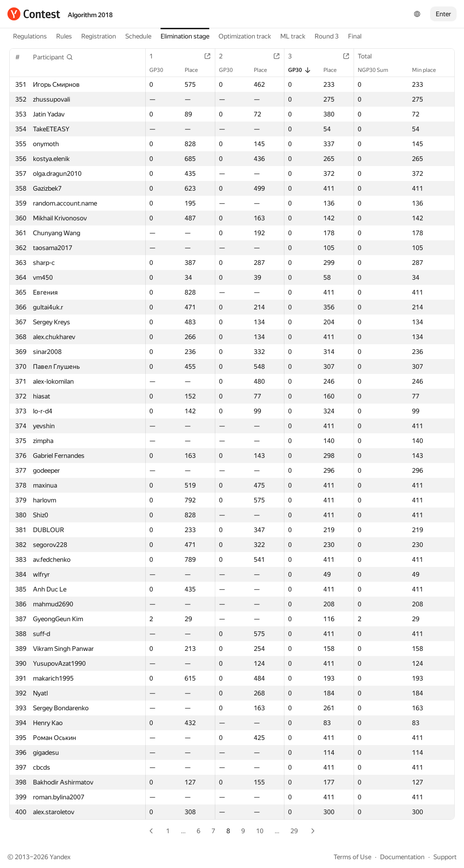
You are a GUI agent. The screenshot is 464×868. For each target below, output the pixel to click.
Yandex (60, 857)
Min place (429, 70)
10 (260, 831)
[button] (53, 57)
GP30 (161, 70)
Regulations (30, 36)
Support (445, 857)
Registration (99, 36)
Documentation (402, 857)
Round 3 (327, 36)
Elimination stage (185, 36)
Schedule (138, 36)
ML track (293, 36)
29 (294, 831)
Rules (64, 36)
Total (369, 56)
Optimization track (245, 36)
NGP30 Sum (378, 70)
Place (196, 70)
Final (355, 36)
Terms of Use (352, 857)
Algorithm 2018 (90, 15)
